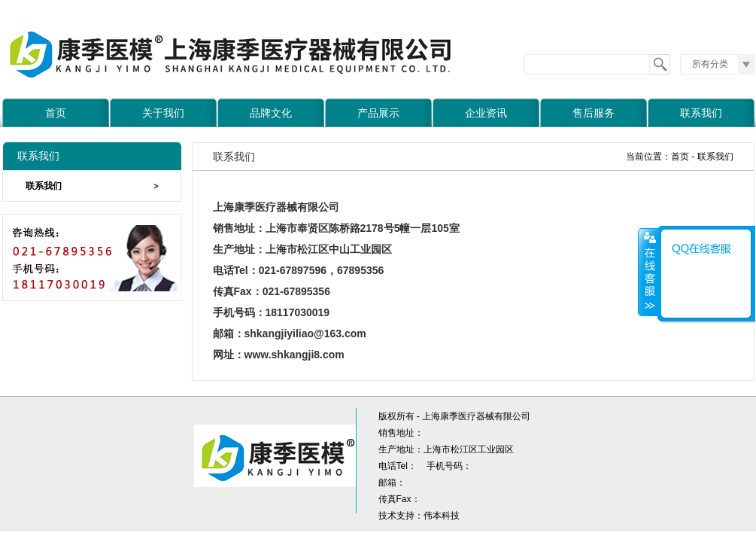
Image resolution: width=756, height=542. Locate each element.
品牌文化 (271, 113)
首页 (56, 113)
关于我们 (163, 113)
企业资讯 (486, 113)
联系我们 (701, 113)
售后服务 (594, 113)
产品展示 (378, 113)
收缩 (648, 272)
